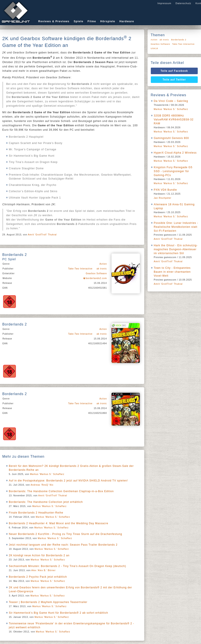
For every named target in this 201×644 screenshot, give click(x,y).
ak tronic (102, 269)
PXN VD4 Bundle (165, 190)
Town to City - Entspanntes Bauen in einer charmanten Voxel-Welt (172, 272)
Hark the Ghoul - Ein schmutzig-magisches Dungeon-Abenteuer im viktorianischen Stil (176, 249)
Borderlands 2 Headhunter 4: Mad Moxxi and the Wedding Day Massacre (59, 523)
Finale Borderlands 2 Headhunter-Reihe (36, 513)
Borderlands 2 (179, 40)
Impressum (164, 3)
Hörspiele (108, 21)
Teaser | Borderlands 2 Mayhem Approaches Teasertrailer (48, 602)
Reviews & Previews (54, 21)
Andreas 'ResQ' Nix (42, 485)
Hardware (127, 21)
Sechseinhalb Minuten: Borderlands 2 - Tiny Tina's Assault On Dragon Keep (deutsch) (68, 566)
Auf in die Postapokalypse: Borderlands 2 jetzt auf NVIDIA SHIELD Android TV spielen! (68, 481)
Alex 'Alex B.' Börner (43, 570)
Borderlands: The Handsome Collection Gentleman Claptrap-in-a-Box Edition (61, 491)
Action (103, 264)
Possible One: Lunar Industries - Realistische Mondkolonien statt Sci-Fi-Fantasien (176, 227)
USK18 (155, 48)
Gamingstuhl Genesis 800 (171, 138)
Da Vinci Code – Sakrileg (171, 101)
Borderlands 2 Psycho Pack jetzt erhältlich (38, 577)
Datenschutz (183, 3)
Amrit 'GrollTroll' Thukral (42, 235)
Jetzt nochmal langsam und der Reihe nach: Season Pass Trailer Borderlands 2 (63, 545)
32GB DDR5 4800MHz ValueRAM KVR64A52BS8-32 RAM (174, 120)
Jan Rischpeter (163, 198)
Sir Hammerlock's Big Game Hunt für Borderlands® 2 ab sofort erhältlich (59, 613)
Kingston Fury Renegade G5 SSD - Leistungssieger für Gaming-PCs (173, 171)
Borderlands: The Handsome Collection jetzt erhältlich (46, 502)
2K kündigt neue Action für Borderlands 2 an (39, 555)
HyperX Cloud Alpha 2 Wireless (175, 153)
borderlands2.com (96, 278)
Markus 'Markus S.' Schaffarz (47, 474)
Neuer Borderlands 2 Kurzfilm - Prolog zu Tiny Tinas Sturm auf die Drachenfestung (66, 534)
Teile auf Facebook (174, 71)
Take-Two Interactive (80, 269)
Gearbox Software (96, 273)
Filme (92, 21)
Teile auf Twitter (174, 80)
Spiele (78, 21)
